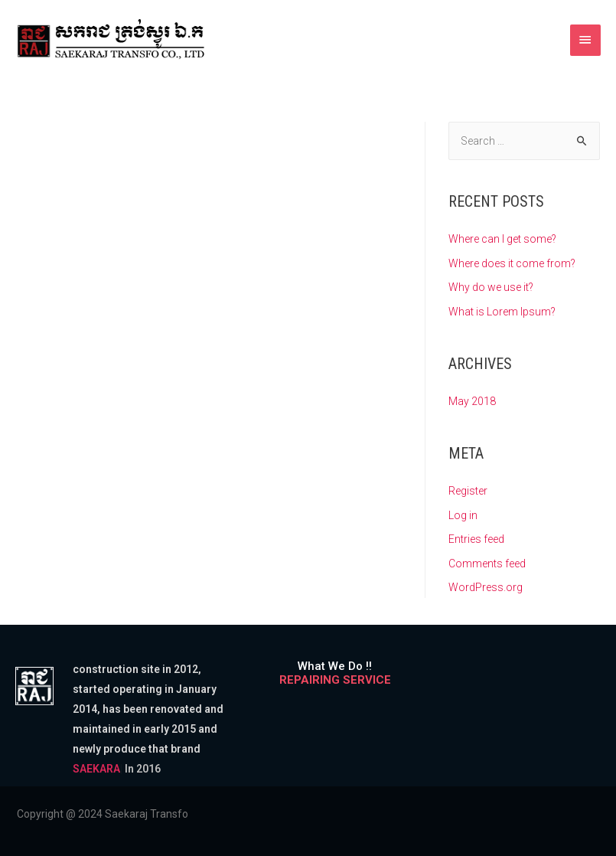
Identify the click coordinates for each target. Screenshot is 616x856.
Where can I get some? (502, 239)
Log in (463, 515)
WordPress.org (486, 587)
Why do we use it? (491, 287)
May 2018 (472, 401)
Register (468, 491)
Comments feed (487, 564)
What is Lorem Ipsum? (502, 312)
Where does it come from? (512, 263)
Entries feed (476, 539)
